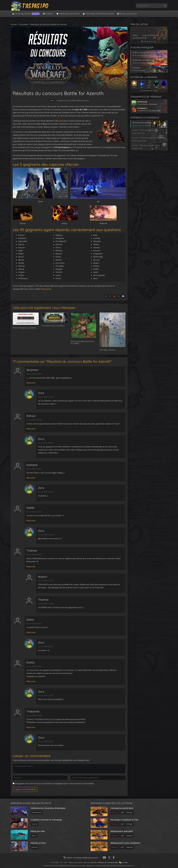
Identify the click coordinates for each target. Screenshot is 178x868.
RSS (94, 862)
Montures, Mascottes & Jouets (98, 14)
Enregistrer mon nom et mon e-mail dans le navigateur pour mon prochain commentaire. (54, 783)
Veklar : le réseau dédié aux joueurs (81, 858)
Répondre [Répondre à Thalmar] (31, 566)
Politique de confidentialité (108, 862)
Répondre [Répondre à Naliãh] (31, 521)
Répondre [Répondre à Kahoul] (31, 429)
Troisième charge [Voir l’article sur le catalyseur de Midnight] (144, 111)
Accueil (14, 24)
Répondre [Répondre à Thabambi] (31, 727)
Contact (123, 862)
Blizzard (59, 121)
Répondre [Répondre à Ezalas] (31, 681)
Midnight (48, 14)
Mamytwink (46, 289)
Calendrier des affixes (149, 91)
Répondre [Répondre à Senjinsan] (31, 383)
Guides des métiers (26, 14)
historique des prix (149, 41)
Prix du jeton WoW (127, 14)
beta (52, 100)
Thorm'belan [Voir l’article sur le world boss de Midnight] (142, 104)
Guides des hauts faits (68, 14)
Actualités (24, 24)
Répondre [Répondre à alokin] (31, 632)
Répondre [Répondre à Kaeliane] (31, 478)
